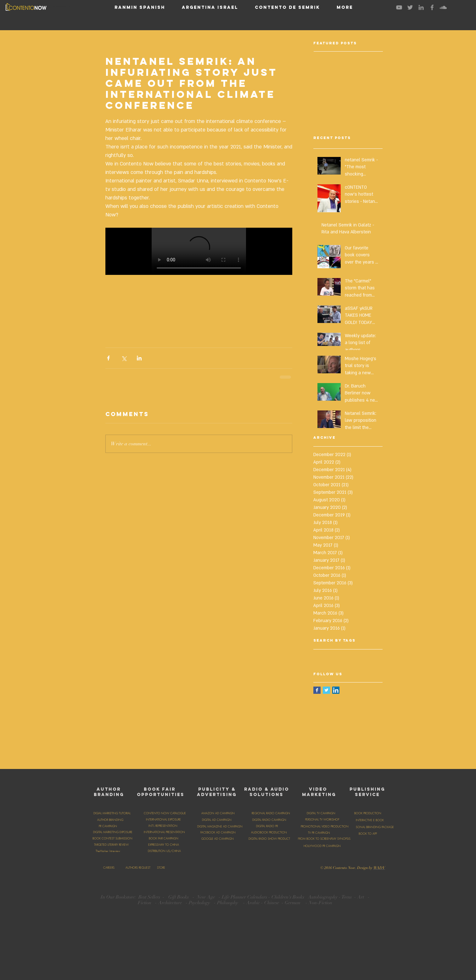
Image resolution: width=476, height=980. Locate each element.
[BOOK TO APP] (368, 834)
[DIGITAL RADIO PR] (267, 826)
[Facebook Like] (263, 867)
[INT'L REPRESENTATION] (163, 826)
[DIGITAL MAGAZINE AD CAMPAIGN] (220, 827)
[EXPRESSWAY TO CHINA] (164, 845)
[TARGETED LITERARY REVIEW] (112, 845)
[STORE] (161, 868)
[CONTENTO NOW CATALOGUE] (165, 813)
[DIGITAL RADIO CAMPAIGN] (269, 820)
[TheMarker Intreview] (108, 851)
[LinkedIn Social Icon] (336, 690)
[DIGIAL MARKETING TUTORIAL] (112, 813)
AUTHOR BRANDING (109, 792)
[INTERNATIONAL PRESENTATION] (165, 832)
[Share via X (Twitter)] (124, 358)
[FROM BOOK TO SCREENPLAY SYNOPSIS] (324, 839)
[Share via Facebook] (108, 358)
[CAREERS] (109, 868)
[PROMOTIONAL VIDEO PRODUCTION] (325, 827)
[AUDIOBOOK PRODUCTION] (269, 832)
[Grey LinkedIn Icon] (421, 7)
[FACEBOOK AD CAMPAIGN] (218, 832)
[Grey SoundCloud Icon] (443, 7)
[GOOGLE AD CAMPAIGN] (218, 839)
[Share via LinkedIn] (139, 358)
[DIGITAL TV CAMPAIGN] (321, 813)
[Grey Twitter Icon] (410, 7)
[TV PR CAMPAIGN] (319, 833)
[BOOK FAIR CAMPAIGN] (164, 838)
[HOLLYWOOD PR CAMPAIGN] (322, 846)
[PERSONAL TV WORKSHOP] (322, 820)
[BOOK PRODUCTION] (368, 813)
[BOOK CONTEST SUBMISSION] (113, 838)
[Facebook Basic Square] (317, 690)
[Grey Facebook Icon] (432, 7)
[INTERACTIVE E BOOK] (370, 820)
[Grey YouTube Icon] (399, 7)
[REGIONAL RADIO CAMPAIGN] (271, 813)
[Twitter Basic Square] (326, 690)
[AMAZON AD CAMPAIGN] (218, 813)
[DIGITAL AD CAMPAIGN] (217, 820)
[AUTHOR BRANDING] (110, 820)
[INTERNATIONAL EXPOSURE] (163, 820)
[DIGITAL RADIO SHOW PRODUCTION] (272, 839)
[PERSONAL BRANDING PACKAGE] (373, 827)
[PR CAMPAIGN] (108, 826)
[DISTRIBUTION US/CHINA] (164, 851)
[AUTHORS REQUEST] (138, 868)
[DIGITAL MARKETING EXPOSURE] (113, 832)
